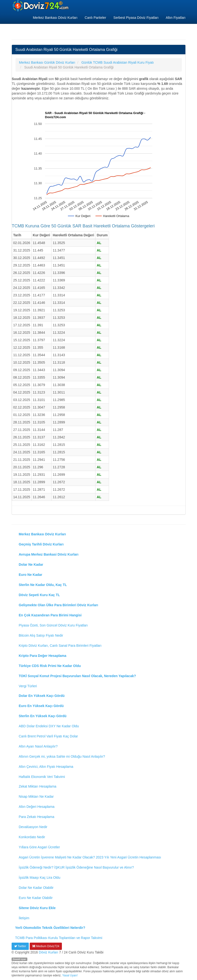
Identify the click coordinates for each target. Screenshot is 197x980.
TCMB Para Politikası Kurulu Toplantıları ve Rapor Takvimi (59, 938)
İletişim (24, 918)
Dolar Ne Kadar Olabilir (36, 888)
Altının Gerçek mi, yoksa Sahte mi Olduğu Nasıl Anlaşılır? (62, 756)
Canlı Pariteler (95, 18)
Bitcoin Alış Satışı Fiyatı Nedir (41, 635)
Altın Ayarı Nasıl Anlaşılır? (38, 746)
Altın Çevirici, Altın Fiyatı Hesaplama (46, 767)
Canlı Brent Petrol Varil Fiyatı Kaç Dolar (48, 736)
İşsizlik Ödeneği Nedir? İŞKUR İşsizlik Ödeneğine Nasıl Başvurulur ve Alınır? (76, 867)
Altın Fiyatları (176, 18)
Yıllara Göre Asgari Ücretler (39, 847)
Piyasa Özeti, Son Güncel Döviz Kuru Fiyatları (53, 625)
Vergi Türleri (28, 686)
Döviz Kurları (49, 952)
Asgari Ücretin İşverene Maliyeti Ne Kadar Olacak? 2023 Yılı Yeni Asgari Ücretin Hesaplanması (90, 857)
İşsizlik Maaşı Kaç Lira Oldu (40, 878)
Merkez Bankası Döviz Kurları (55, 18)
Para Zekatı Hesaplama (37, 817)
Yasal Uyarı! (70, 975)
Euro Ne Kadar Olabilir (36, 898)
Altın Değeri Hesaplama (37, 807)
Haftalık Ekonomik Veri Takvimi (42, 777)
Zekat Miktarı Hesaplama (38, 786)
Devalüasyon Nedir (33, 827)
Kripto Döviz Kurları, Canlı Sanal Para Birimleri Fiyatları (60, 646)
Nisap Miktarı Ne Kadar (36, 796)
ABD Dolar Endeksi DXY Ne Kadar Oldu (49, 726)
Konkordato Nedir (32, 837)
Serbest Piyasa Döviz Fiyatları (136, 18)
